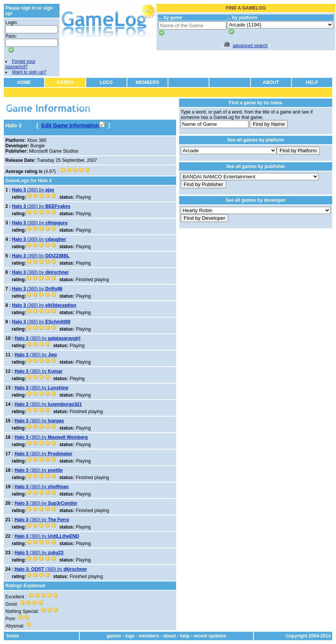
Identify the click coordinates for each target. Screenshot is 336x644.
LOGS (106, 82)
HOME (24, 82)
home (13, 636)
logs (130, 636)
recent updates (210, 636)
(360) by (33, 190)
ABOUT (271, 82)
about (170, 636)
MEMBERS (147, 82)
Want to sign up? (29, 72)
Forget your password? (20, 64)
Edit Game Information (73, 125)
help (185, 636)
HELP (312, 82)
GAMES (65, 82)
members (149, 636)
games (114, 636)
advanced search (250, 46)
